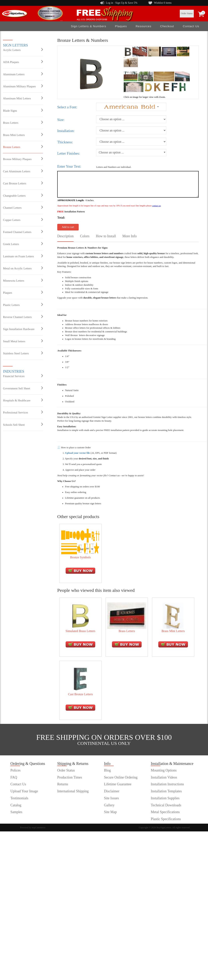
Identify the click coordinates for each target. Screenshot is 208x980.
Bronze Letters (23, 147)
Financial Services (23, 376)
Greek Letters (23, 244)
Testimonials (19, 798)
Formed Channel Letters (23, 232)
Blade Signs (23, 110)
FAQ (14, 777)
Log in (110, 3)
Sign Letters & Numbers (89, 26)
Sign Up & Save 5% (126, 3)
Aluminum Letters (23, 74)
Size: (61, 120)
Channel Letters (23, 208)
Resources (143, 26)
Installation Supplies (165, 798)
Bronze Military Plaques (23, 159)
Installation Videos (164, 777)
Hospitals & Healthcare (23, 400)
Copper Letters (23, 220)
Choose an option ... (111, 152)
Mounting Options (164, 770)
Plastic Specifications (166, 819)
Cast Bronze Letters (23, 183)
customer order (21, 819)
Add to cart (68, 227)
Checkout (167, 26)
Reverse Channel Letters (23, 317)
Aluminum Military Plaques (23, 86)
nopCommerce (39, 828)
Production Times (70, 777)
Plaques (121, 26)
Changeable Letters (23, 195)
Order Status (187, 13)
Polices (15, 770)
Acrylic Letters (23, 50)
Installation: (66, 131)
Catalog (16, 805)
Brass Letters (23, 123)
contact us (156, 206)
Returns (63, 784)
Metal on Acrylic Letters (23, 268)
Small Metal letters (23, 341)
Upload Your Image (24, 791)
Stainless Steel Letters (23, 353)
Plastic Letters (23, 305)
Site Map (110, 812)
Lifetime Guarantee (118, 784)
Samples (16, 812)
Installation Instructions (167, 784)
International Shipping (73, 791)
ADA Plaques (23, 62)
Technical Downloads (166, 805)
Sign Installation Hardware (23, 329)
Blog (107, 770)
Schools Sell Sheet (23, 425)
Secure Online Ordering (121, 777)
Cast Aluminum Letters (23, 171)
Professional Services (23, 412)
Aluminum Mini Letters (23, 98)
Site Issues (111, 798)
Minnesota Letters (23, 280)
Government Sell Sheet (23, 388)
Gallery (109, 805)
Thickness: (65, 142)
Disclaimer (112, 791)
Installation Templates (166, 791)
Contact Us (191, 26)
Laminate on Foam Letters (23, 256)
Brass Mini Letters (23, 135)
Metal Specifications (165, 812)
